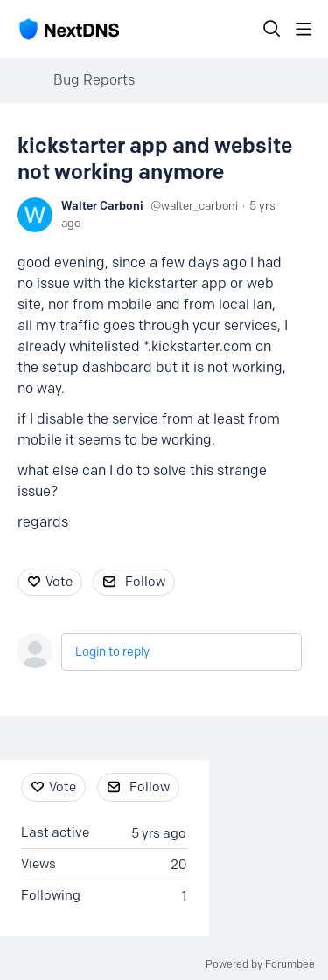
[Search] (272, 29)
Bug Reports (94, 80)
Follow (145, 582)
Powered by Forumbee (260, 964)
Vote (59, 582)
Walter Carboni (102, 205)
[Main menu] (304, 29)
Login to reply (112, 652)
